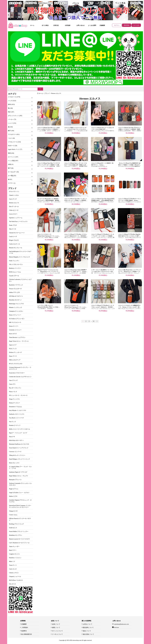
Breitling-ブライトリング (16, 524)
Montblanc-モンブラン (16, 535)
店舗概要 (102, 25)
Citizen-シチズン (14, 573)
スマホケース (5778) (14, 97)
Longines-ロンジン (14, 554)
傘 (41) (10, 179)
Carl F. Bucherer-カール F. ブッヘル (19, 543)
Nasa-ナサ (12, 437)
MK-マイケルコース (15, 322)
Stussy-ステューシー (15, 315)
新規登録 (127, 25)
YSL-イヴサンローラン (16, 264)
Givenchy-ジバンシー (15, 330)
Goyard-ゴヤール (14, 276)
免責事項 (24, 631)
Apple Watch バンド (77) (15, 149)
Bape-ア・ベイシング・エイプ (18, 433)
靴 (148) (10, 108)
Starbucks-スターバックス (17, 414)
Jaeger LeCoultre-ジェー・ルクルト (19, 493)
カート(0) (136, 25)
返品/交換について (88, 634)
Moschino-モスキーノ (15, 300)
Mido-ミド (12, 561)
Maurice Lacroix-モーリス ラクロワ (19, 539)
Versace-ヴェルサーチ (15, 289)
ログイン (117, 25)
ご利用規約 (25, 628)
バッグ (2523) (12, 101)
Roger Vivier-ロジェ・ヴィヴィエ (19, 341)
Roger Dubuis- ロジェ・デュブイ (19, 476)
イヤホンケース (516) (14, 142)
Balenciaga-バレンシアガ (16, 304)
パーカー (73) (12, 119)
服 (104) (10, 127)
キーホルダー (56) (13, 172)
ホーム (32, 25)
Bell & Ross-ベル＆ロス (16, 580)
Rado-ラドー (13, 550)
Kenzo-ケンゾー (14, 326)
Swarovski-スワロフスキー (17, 373)
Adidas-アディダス (15, 292)
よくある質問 (92, 25)
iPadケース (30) (13, 146)
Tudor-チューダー (14, 546)
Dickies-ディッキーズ (15, 352)
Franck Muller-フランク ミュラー (19, 531)
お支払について (88, 624)
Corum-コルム (13, 515)
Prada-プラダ (13, 225)
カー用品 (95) (12, 176)
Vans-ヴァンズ (13, 380)
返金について (87, 631)
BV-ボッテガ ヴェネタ (16, 364)
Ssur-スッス (12, 422)
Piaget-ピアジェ (14, 489)
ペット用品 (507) (13, 161)
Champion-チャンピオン (16, 311)
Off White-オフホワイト (16, 296)
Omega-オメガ (13, 511)
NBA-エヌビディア (15, 360)
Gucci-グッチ (13, 199)
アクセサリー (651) (14, 134)
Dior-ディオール (14, 207)
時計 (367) (11, 112)
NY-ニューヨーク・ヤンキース (18, 395)
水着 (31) (11, 164)
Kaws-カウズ (13, 334)
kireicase (116, 627)
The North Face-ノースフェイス (18, 222)
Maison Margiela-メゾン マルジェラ (19, 257)
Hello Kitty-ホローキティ (16, 440)
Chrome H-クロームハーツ (17, 233)
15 (94, 321)
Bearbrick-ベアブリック (16, 285)
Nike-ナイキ (13, 229)
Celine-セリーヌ (14, 210)
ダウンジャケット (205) (15, 116)
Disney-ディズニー (15, 403)
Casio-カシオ (13, 569)
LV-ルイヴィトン (14, 192)
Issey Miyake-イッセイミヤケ (18, 410)
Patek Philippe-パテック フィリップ (19, 459)
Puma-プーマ (13, 356)
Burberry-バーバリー (15, 268)
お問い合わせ (81, 25)
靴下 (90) (11, 168)
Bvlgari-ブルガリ (14, 240)
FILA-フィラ (13, 349)
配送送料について (88, 628)
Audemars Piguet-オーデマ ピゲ (18, 472)
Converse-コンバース (15, 452)
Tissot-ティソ (13, 565)
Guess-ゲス (12, 384)
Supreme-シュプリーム (16, 218)
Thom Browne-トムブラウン (17, 337)
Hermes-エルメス (14, 203)
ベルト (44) (11, 138)
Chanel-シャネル (14, 195)
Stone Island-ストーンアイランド (19, 448)
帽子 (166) (11, 131)
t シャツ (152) (12, 123)
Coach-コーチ (13, 237)
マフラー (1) (12, 183)
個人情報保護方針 (27, 634)
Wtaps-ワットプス (14, 399)
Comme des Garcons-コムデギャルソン (20, 377)
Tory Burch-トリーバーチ (16, 418)
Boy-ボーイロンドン (15, 388)
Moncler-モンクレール (16, 248)
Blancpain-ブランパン (15, 480)
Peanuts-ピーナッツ (15, 425)
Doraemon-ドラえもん (16, 407)
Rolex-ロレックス (14, 463)
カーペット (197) (13, 157)
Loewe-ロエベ (13, 214)
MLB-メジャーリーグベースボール (20, 429)
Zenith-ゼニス (13, 528)
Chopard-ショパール (15, 576)
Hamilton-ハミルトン (15, 558)
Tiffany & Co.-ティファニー (17, 455)
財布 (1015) (11, 104)
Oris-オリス (12, 584)
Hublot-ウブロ (13, 496)
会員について (56, 624)
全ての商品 (45, 25)
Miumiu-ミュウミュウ (16, 307)
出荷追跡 (68, 25)
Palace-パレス (13, 392)
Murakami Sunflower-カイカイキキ (19, 444)
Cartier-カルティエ (14, 244)
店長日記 (56, 25)
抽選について (56, 628)
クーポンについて (57, 634)
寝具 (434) (11, 153)
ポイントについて (57, 631)
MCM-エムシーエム (15, 272)
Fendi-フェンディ (14, 261)
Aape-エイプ (13, 345)
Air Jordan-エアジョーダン (17, 319)
